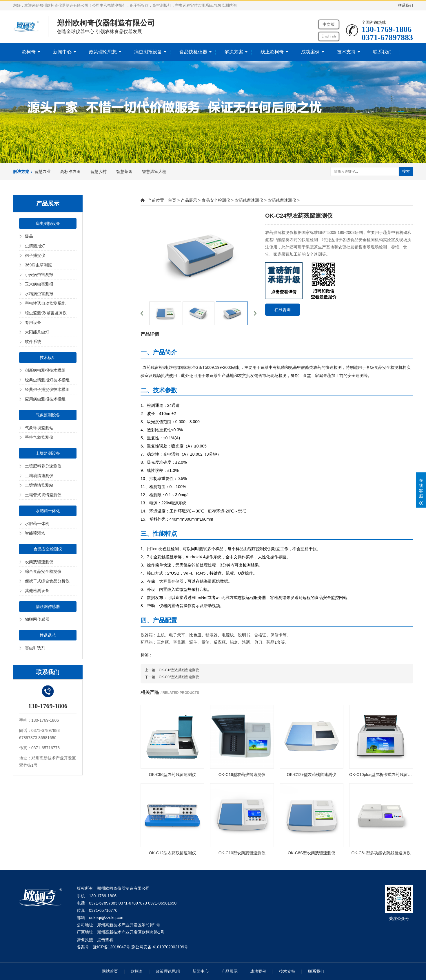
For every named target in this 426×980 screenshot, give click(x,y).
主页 (172, 200)
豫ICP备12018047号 (112, 947)
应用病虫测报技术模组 (45, 399)
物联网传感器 (48, 607)
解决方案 (234, 52)
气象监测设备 (48, 415)
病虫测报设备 (148, 52)
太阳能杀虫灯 (37, 332)
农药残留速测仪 (39, 562)
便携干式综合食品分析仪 (47, 581)
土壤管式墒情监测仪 (43, 495)
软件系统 (33, 342)
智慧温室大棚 (154, 172)
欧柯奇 (29, 52)
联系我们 (405, 5)
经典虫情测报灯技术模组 (47, 380)
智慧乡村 (99, 172)
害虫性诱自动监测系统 (45, 303)
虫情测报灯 (35, 246)
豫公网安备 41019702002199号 (160, 947)
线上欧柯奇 (272, 52)
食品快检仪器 (193, 52)
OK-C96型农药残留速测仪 (179, 677)
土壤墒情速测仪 (39, 476)
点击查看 (105, 940)
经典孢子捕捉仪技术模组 (47, 389)
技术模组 (48, 358)
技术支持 (346, 52)
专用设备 (33, 322)
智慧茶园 (124, 172)
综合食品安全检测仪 (43, 571)
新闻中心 (62, 52)
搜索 (406, 171)
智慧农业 (43, 172)
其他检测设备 (37, 591)
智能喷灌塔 (35, 533)
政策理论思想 (103, 52)
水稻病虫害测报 (39, 294)
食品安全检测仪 (48, 549)
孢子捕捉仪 (35, 255)
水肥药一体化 (48, 511)
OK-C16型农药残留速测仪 (179, 670)
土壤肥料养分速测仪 (43, 466)
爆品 (29, 236)
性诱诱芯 (48, 635)
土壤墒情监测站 (39, 485)
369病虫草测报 (38, 265)
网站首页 (110, 971)
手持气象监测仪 (39, 437)
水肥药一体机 (37, 524)
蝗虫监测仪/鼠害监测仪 (46, 313)
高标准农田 (70, 172)
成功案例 (310, 52)
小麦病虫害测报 (39, 275)
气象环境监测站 (39, 428)
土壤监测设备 (48, 453)
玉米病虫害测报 (39, 284)
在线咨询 (283, 310)
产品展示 (189, 200)
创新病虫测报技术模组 (45, 370)
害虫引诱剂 (35, 648)
